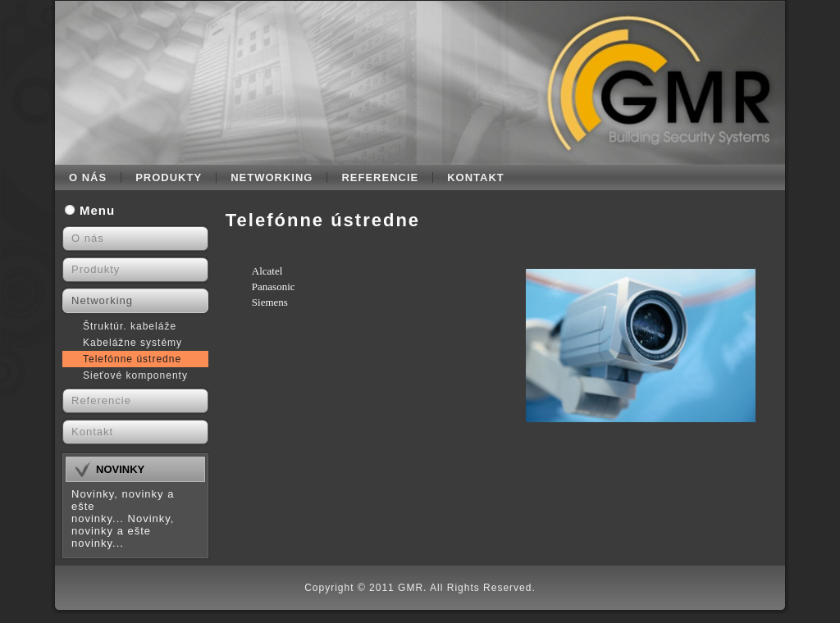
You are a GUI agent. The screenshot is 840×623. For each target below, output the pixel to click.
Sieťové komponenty (135, 375)
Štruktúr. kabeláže (130, 326)
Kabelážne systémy (132, 343)
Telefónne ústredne (132, 359)
